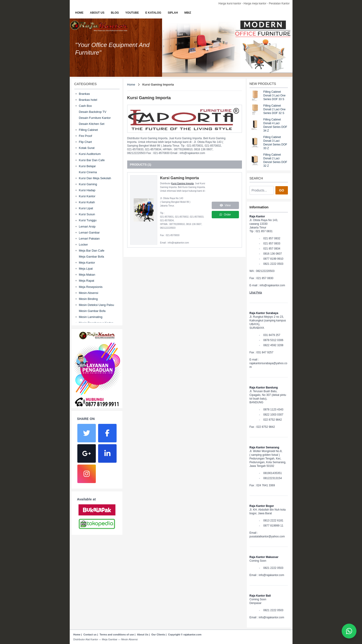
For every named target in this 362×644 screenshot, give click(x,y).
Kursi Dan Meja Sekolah (95, 178)
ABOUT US (97, 13)
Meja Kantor (87, 263)
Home (131, 85)
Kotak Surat (87, 148)
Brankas (84, 94)
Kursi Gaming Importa (183, 183)
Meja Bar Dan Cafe (92, 251)
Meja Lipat (86, 269)
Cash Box (85, 106)
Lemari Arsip (87, 226)
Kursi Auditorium (90, 154)
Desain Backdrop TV (93, 112)
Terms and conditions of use (117, 635)
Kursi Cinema (88, 172)
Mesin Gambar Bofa (92, 311)
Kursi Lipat (86, 208)
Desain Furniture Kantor (95, 118)
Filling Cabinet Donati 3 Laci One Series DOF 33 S (275, 96)
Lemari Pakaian (89, 239)
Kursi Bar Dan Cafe (92, 160)
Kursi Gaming (88, 184)
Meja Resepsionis (91, 287)
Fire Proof (86, 136)
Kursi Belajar (87, 166)
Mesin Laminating (91, 317)
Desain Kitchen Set (92, 124)
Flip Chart (85, 142)
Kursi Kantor (87, 196)
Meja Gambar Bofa (92, 257)
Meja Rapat (87, 281)
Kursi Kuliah (87, 202)
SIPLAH (173, 13)
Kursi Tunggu (88, 220)
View (225, 205)
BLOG (115, 13)
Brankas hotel (88, 100)
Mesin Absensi (89, 293)
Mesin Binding (88, 299)
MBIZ (188, 13)
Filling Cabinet (88, 130)
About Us (143, 635)
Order (225, 215)
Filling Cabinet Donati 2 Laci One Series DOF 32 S (275, 109)
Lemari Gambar (89, 233)
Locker (83, 245)
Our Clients (158, 635)
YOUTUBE (132, 13)
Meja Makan (87, 275)
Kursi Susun (87, 214)
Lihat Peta (256, 293)
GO (282, 190)
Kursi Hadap (87, 190)
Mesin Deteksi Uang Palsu (97, 305)
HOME (79, 13)
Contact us (90, 635)
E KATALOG (153, 13)
